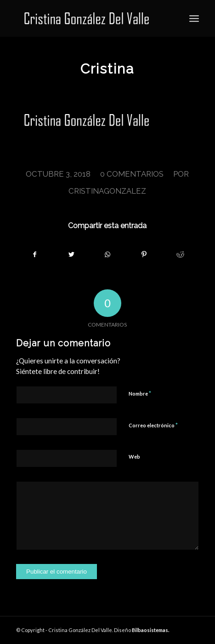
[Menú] (194, 18)
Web (134, 457)
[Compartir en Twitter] (71, 254)
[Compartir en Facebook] (35, 254)
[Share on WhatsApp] (107, 254)
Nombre (140, 393)
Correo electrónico (153, 425)
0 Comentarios (132, 174)
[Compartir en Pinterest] (144, 254)
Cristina (107, 69)
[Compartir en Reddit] (181, 254)
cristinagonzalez (107, 191)
